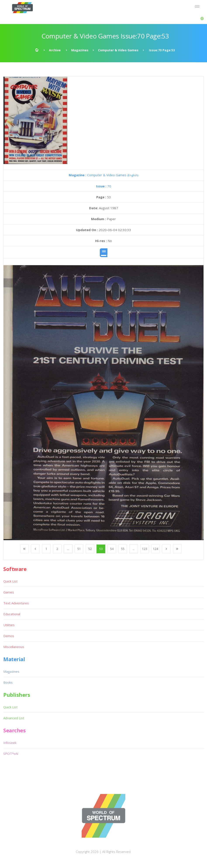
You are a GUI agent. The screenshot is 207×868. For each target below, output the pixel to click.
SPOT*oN (11, 754)
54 (112, 549)
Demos (9, 636)
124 (155, 549)
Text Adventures (16, 603)
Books (8, 682)
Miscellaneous (14, 647)
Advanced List (14, 718)
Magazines (80, 50)
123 (145, 549)
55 (123, 549)
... (68, 549)
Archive (55, 50)
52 (90, 549)
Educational (12, 614)
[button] (202, 19)
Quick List (10, 581)
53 (101, 549)
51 (79, 549)
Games (9, 592)
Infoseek (10, 743)
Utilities (9, 625)
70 (104, 186)
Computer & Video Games (118, 50)
